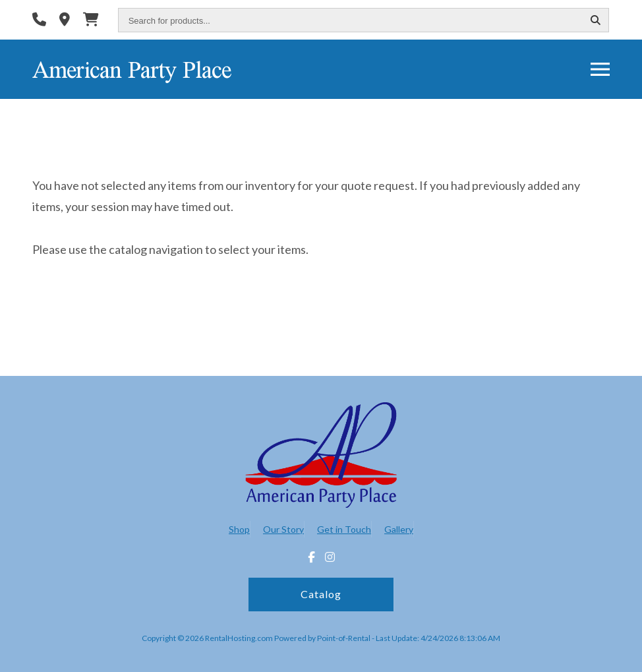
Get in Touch (344, 529)
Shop (239, 529)
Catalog (321, 594)
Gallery (399, 529)
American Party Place (131, 69)
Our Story (283, 529)
